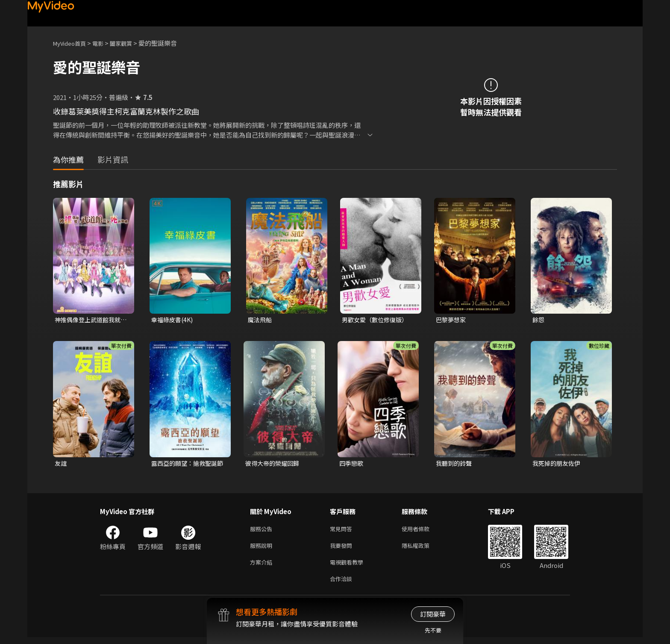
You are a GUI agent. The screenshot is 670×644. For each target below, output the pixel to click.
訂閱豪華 (433, 614)
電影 (105, 43)
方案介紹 (263, 567)
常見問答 (343, 531)
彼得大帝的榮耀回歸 (274, 464)
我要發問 (343, 549)
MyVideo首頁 (72, 43)
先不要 (433, 630)
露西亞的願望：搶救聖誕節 (187, 465)
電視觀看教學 (349, 567)
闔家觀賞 (130, 43)
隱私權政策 (423, 549)
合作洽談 (343, 585)
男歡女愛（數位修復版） (377, 320)
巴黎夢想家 (452, 320)
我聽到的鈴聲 (455, 464)
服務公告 (263, 531)
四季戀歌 (352, 464)
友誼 (61, 464)
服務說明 (263, 549)
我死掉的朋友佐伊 (558, 464)
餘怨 (539, 320)
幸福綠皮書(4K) (173, 320)
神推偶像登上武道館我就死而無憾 (90, 320)
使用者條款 (423, 531)
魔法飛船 (261, 320)
